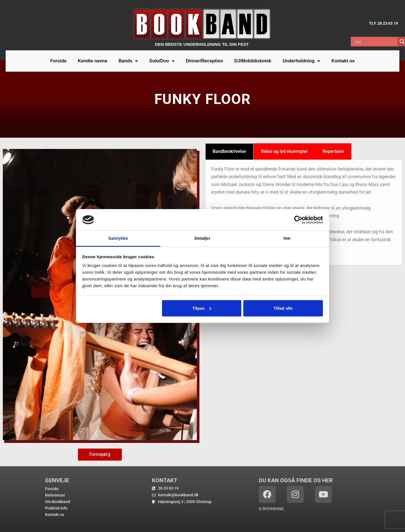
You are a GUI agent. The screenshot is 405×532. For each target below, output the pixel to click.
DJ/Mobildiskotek (253, 61)
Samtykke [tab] (118, 238)
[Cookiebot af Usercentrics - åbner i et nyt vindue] (298, 220)
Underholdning (301, 61)
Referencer (55, 495)
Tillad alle (283, 308)
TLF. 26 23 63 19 (383, 23)
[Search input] (375, 42)
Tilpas (202, 308)
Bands (128, 61)
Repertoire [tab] (333, 151)
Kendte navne (93, 61)
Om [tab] (287, 238)
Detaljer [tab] (202, 238)
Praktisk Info (56, 508)
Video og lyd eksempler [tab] (284, 151)
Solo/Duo (162, 61)
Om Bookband (58, 502)
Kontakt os (343, 61)
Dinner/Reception (204, 61)
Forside (58, 61)
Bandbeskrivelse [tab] (229, 151)
